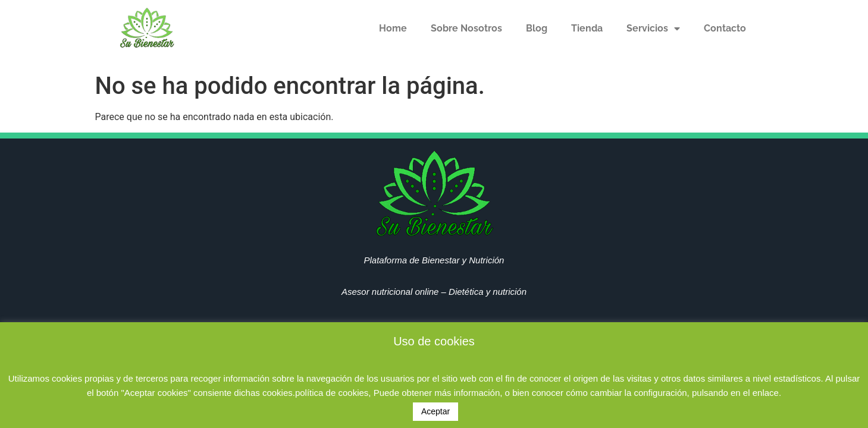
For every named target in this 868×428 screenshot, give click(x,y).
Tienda (587, 28)
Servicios (653, 29)
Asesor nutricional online (390, 292)
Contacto (725, 28)
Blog (537, 28)
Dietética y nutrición (488, 292)
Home (393, 28)
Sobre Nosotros (466, 28)
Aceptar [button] (435, 411)
